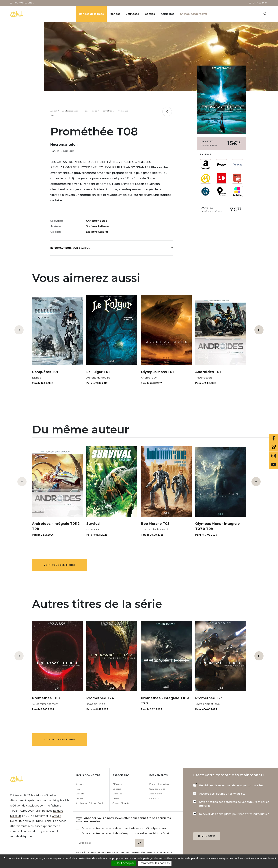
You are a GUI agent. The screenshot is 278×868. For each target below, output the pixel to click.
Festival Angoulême (160, 784)
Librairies (117, 794)
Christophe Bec (97, 221)
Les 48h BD (155, 798)
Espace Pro (260, 3)
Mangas (115, 14)
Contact (80, 798)
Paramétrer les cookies (155, 863)
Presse (116, 798)
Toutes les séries (90, 111)
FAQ (78, 789)
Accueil (54, 111)
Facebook (274, 438)
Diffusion (117, 784)
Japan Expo (156, 794)
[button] (259, 330)
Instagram (274, 456)
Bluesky (274, 447)
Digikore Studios (97, 232)
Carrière (80, 794)
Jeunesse (133, 14)
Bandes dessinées (91, 14)
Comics (150, 14)
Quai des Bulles (157, 789)
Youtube (274, 465)
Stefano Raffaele (97, 226)
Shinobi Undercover (194, 14)
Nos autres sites (24, 3)
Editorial (117, 789)
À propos (81, 784)
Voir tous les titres (60, 565)
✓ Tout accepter (124, 863)
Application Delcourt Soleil (90, 803)
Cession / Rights (121, 803)
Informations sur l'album (111, 248)
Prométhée (107, 111)
